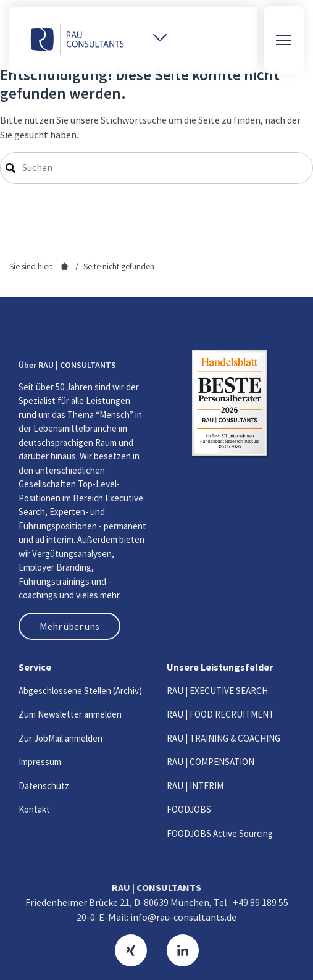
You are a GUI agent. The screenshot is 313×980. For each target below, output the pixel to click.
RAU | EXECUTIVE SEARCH (217, 691)
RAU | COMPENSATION (211, 762)
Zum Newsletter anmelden (70, 714)
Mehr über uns (69, 626)
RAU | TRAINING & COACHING (223, 738)
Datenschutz (44, 786)
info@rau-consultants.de (183, 917)
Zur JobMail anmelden (61, 738)
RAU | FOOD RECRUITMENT (220, 714)
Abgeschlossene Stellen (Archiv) (80, 691)
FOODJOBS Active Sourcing (220, 833)
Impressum (40, 762)
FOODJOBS (189, 809)
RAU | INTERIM (195, 786)
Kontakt (34, 809)
